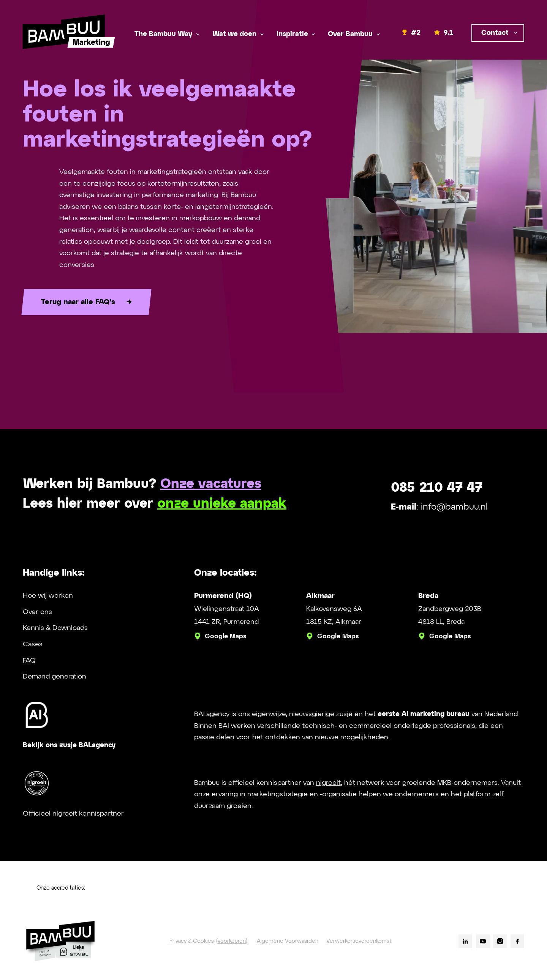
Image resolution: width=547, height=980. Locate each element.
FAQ (29, 661)
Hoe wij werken (48, 596)
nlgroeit (328, 783)
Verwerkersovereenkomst (359, 941)
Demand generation (55, 677)
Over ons (37, 612)
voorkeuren (232, 941)
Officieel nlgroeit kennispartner (73, 814)
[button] (167, 34)
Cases (33, 644)
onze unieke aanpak (222, 504)
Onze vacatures (211, 484)
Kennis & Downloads (55, 628)
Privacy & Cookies (192, 941)
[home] (64, 34)
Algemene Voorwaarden (288, 941)
